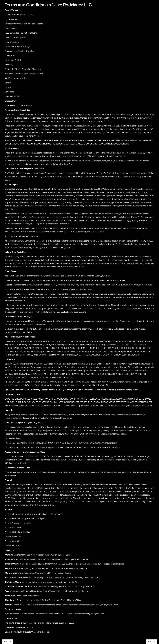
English (6, 641)
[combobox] (7, 642)
